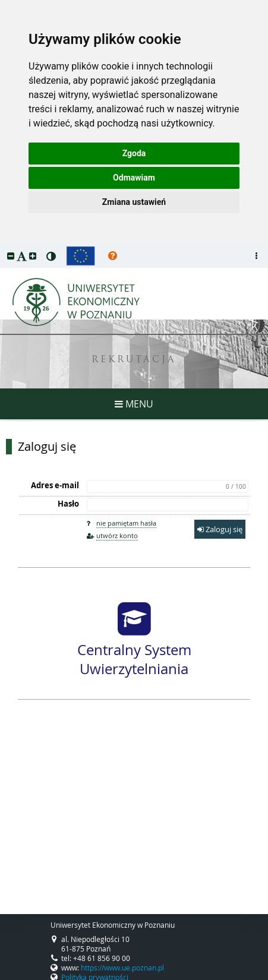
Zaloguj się (47, 447)
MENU (134, 404)
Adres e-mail (55, 485)
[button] (11, 256)
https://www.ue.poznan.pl (122, 968)
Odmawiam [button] (134, 178)
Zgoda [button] (134, 153)
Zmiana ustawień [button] (134, 202)
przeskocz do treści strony (3, 247)
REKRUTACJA (134, 360)
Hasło (68, 504)
